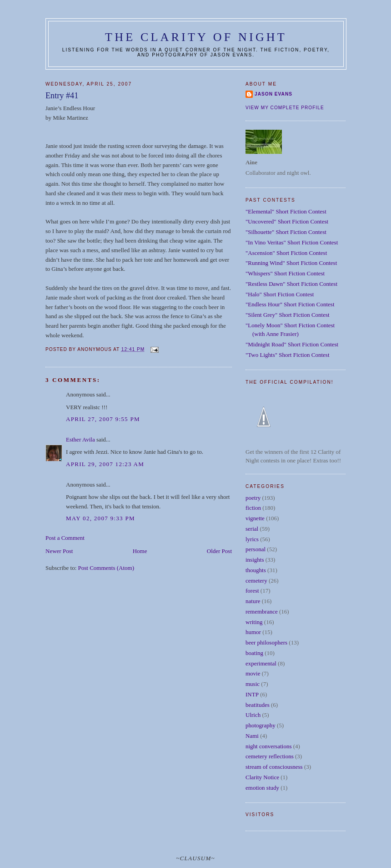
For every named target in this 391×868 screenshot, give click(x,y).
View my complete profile (285, 108)
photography (261, 725)
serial (252, 529)
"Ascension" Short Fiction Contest (286, 253)
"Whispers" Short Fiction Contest (285, 273)
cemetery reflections (270, 756)
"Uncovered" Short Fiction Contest (287, 221)
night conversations (268, 746)
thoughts (256, 570)
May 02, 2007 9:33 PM (100, 518)
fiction (253, 508)
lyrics (252, 539)
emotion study (262, 788)
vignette (255, 518)
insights (255, 560)
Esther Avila (80, 439)
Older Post (219, 551)
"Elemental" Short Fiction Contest (286, 211)
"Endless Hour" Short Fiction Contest (290, 304)
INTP (252, 694)
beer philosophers (266, 642)
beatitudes (258, 705)
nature (253, 601)
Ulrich (253, 715)
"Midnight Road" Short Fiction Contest (292, 344)
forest (252, 591)
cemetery (256, 581)
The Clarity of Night (196, 37)
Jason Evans (273, 94)
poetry (253, 498)
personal (256, 549)
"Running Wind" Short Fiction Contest (291, 263)
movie (253, 673)
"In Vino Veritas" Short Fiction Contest (292, 242)
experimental (261, 663)
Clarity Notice (262, 777)
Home (140, 551)
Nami (252, 736)
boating (254, 653)
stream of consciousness (274, 767)
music (253, 684)
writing (254, 622)
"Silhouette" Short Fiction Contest (286, 232)
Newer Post (59, 551)
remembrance (262, 612)
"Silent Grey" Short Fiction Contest (288, 315)
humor (253, 632)
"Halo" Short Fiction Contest (280, 294)
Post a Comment (65, 538)
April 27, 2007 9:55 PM (103, 419)
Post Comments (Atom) (106, 568)
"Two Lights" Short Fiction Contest (288, 355)
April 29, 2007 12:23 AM (105, 464)
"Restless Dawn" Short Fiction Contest (291, 284)
